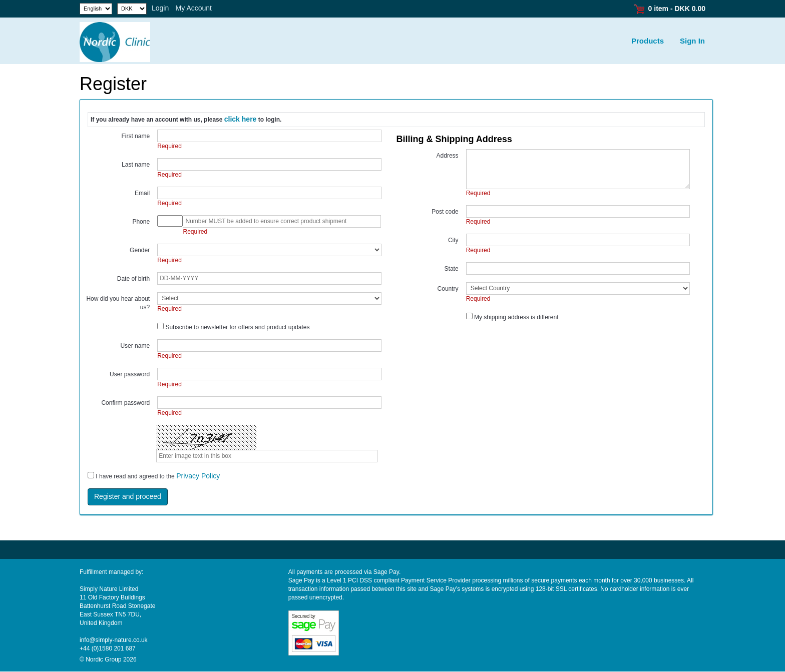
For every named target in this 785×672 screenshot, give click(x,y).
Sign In (692, 41)
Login (160, 8)
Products (648, 41)
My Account (194, 8)
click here (241, 119)
